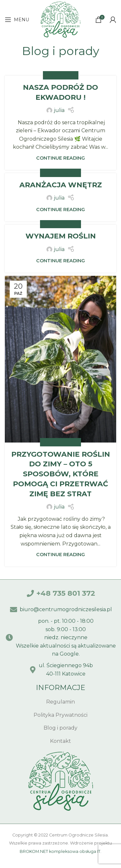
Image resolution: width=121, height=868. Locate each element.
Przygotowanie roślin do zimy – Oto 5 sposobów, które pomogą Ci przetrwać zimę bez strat (61, 474)
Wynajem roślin (61, 236)
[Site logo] (60, 19)
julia (59, 110)
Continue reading (60, 158)
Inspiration (61, 75)
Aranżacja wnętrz (61, 185)
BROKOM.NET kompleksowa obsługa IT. (60, 851)
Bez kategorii (60, 173)
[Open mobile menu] (17, 20)
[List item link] (60, 702)
